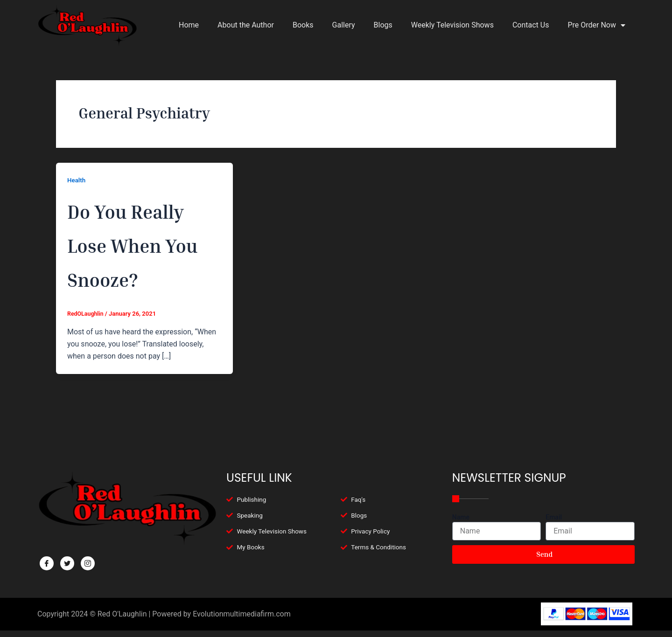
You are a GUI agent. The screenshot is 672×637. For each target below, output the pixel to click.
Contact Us (531, 25)
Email (554, 517)
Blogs (383, 25)
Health (77, 180)
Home (189, 25)
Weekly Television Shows (452, 25)
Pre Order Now (596, 25)
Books (303, 25)
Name (461, 517)
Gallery (344, 25)
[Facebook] (47, 563)
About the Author (246, 25)
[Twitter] (67, 563)
